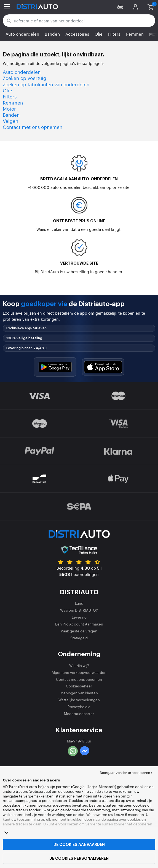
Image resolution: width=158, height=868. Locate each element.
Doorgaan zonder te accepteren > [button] (126, 773)
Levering (79, 617)
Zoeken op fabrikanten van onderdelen (46, 84)
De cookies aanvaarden (79, 844)
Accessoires (77, 34)
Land (79, 603)
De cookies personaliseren (79, 858)
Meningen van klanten (79, 693)
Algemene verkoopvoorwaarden (79, 672)
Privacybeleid (79, 707)
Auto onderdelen (22, 34)
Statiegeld (79, 638)
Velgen (10, 121)
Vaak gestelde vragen (79, 631)
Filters (114, 34)
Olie (99, 34)
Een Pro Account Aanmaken (79, 624)
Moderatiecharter (79, 714)
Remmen (135, 34)
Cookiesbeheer (79, 686)
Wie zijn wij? (79, 665)
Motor (9, 109)
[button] (120, 7)
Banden (52, 34)
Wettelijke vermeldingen (79, 700)
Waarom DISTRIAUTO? (79, 610)
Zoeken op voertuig (25, 78)
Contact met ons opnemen (33, 127)
